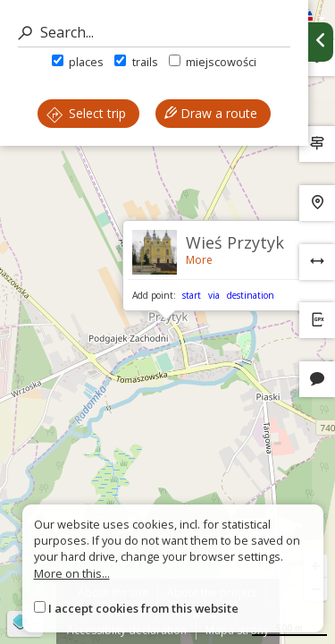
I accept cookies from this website (143, 608)
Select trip (86, 113)
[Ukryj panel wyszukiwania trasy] (321, 42)
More (199, 260)
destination (251, 295)
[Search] (154, 33)
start (192, 295)
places (78, 62)
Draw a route (211, 113)
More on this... (72, 573)
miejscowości (213, 62)
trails (136, 62)
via (214, 295)
